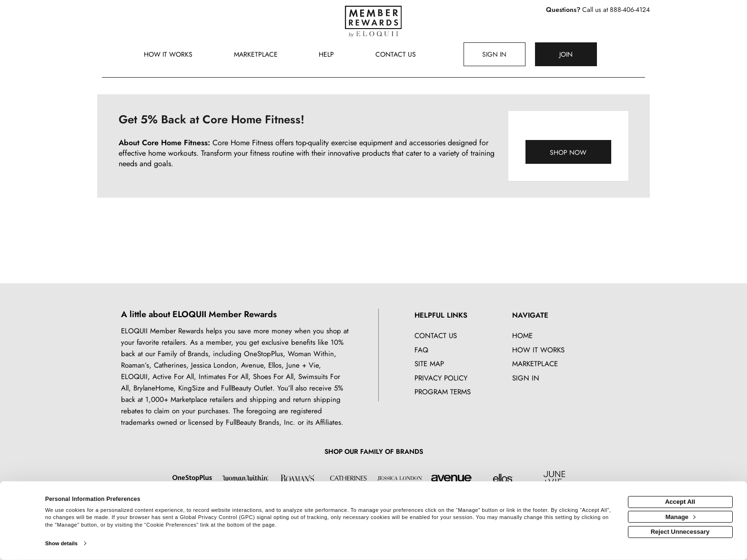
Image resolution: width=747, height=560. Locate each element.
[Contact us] (396, 55)
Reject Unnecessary (680, 532)
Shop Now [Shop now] (568, 152)
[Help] (327, 55)
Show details (61, 543)
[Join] (566, 54)
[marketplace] (256, 55)
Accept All (680, 502)
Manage (681, 516)
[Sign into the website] (495, 54)
